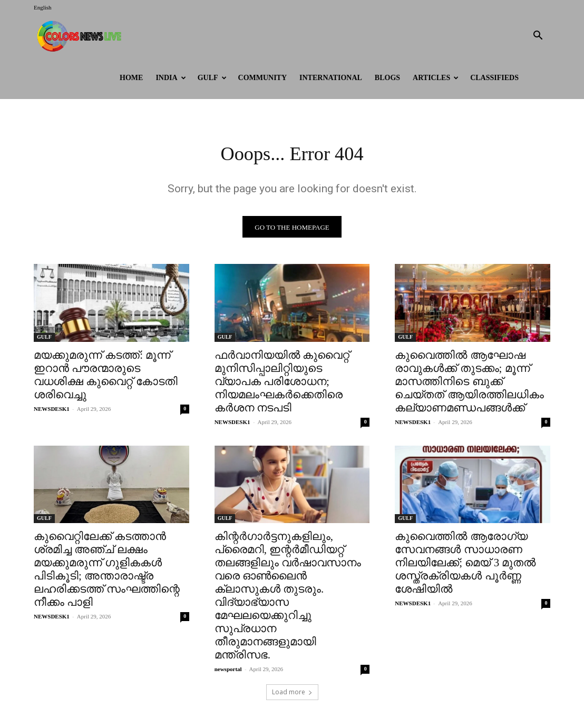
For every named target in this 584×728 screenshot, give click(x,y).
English (43, 7)
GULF (212, 78)
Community (263, 78)
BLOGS (387, 78)
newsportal (228, 672)
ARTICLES (436, 78)
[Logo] (81, 36)
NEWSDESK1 (52, 411)
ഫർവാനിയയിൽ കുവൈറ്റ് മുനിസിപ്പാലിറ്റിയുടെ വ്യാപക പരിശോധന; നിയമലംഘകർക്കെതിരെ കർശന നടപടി (282, 383)
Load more (292, 695)
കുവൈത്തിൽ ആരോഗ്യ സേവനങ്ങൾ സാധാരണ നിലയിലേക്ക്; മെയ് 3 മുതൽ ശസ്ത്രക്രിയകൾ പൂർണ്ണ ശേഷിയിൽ (465, 565)
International (331, 78)
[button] (538, 37)
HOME (131, 78)
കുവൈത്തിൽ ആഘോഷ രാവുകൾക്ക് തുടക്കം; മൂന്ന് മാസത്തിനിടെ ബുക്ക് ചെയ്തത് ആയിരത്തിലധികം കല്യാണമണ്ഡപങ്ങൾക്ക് (469, 383)
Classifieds (494, 78)
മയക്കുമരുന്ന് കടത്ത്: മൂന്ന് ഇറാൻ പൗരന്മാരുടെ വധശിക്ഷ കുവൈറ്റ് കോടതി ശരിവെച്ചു (106, 377)
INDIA (171, 78)
